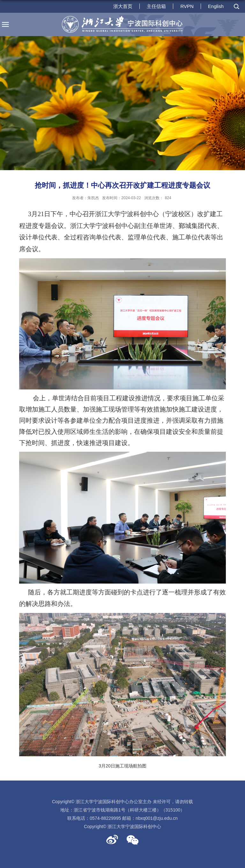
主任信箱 (156, 6)
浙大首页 (123, 6)
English (216, 6)
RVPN (187, 6)
